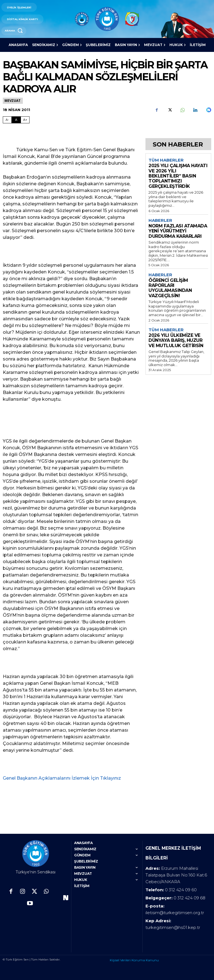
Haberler (160, 220)
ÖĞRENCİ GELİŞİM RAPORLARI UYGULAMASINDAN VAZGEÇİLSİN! (170, 288)
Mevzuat (13, 101)
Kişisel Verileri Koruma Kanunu (134, 957)
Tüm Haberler (166, 160)
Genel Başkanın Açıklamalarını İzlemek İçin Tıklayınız (62, 778)
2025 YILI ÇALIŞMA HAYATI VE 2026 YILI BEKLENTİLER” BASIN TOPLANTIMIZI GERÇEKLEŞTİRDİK (178, 176)
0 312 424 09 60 (181, 887)
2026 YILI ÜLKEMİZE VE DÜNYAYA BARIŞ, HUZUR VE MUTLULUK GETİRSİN (176, 340)
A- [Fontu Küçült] (7, 120)
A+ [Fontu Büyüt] (25, 120)
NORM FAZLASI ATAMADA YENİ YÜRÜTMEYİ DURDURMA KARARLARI (178, 231)
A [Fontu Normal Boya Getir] (16, 120)
